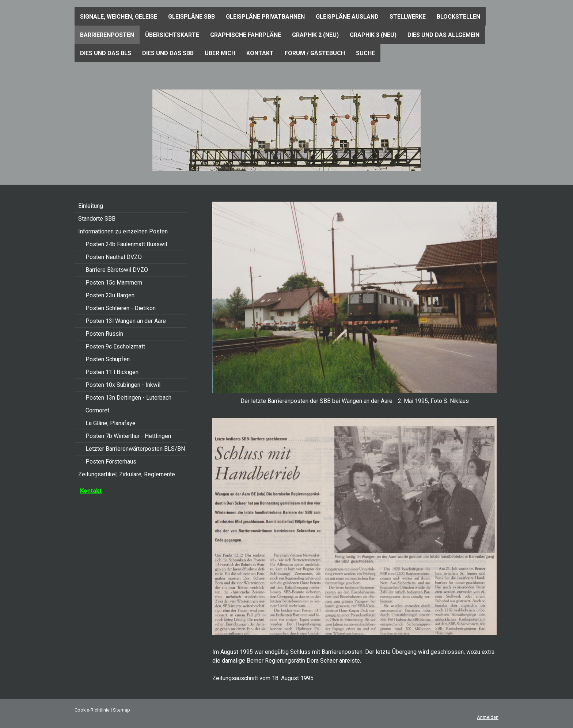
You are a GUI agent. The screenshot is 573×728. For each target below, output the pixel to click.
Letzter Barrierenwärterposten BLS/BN (135, 449)
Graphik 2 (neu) (315, 35)
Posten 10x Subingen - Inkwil (123, 385)
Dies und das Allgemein (443, 35)
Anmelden (488, 717)
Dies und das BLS (106, 53)
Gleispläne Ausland (347, 17)
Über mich (220, 53)
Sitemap (122, 710)
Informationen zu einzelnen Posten (123, 231)
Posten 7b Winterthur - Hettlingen (128, 436)
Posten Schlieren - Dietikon (121, 308)
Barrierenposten (107, 35)
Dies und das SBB (168, 53)
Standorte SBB (97, 219)
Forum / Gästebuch (315, 53)
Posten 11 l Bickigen (112, 372)
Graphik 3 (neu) (373, 35)
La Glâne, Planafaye (111, 423)
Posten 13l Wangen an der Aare (126, 321)
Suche (365, 53)
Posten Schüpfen (108, 359)
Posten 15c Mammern (114, 283)
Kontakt (260, 53)
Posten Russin (104, 334)
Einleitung (91, 206)
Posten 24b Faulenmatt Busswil (126, 244)
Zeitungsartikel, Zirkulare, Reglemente (127, 474)
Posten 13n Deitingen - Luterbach (128, 398)
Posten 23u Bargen (110, 295)
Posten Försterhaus (111, 462)
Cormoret (97, 410)
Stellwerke (408, 17)
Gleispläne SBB (191, 17)
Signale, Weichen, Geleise (119, 17)
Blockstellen (458, 17)
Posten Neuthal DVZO (114, 257)
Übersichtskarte (172, 35)
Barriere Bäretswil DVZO (117, 270)
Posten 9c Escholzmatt (115, 346)
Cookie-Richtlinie (92, 710)
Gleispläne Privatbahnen (265, 17)
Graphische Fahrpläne (246, 35)
